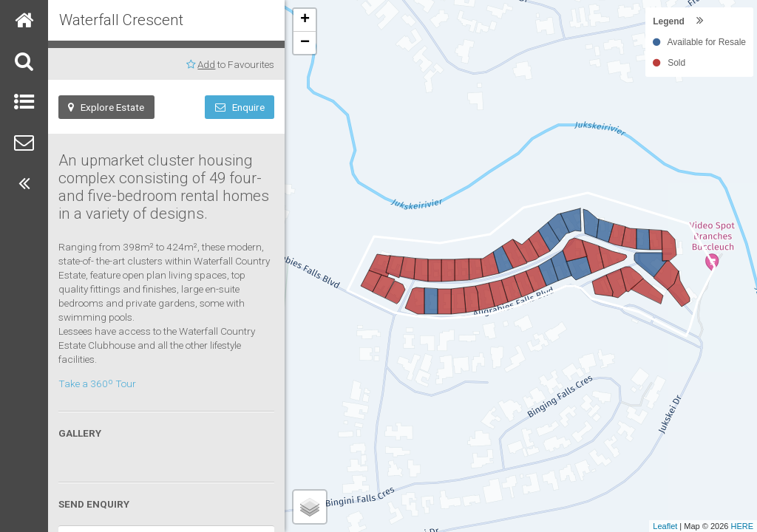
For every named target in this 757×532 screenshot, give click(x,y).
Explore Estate (106, 107)
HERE (742, 526)
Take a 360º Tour (97, 383)
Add (206, 64)
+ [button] (305, 20)
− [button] (305, 43)
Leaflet (665, 526)
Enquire (240, 107)
